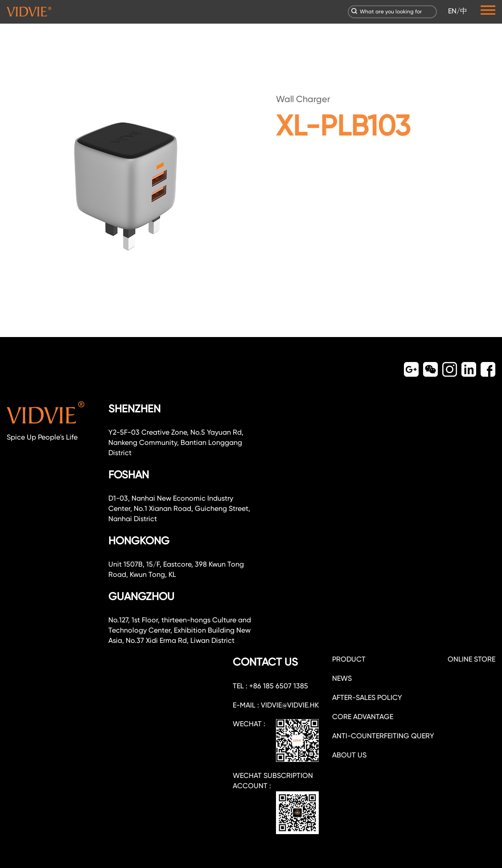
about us (349, 755)
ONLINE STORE (471, 659)
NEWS (342, 678)
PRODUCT (349, 659)
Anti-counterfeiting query (383, 736)
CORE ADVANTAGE (363, 717)
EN (452, 11)
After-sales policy (367, 697)
